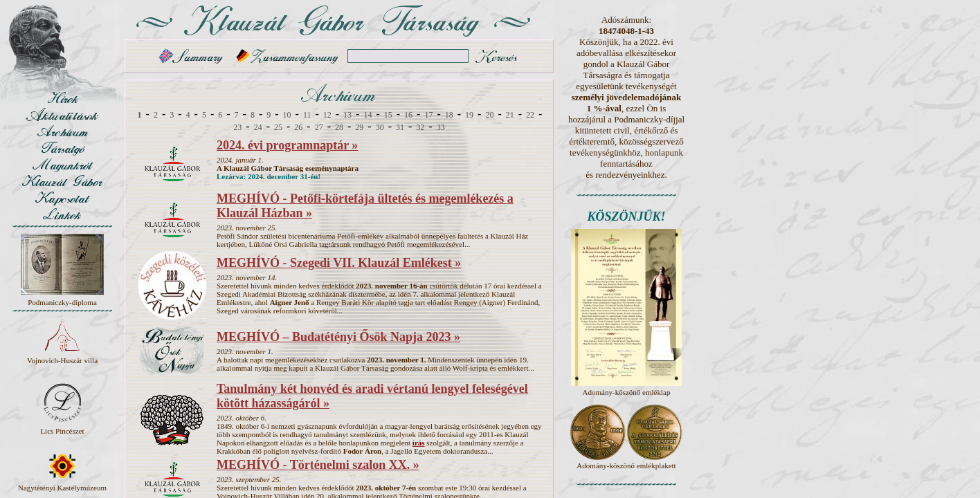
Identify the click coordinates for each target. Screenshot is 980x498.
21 (510, 115)
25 (278, 127)
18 (449, 115)
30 (380, 127)
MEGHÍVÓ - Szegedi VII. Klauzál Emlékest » (339, 263)
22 (530, 115)
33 (441, 127)
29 (359, 127)
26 (298, 127)
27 (319, 127)
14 (367, 115)
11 (307, 115)
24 (258, 127)
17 (428, 115)
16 (408, 115)
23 (237, 127)
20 (489, 115)
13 (347, 115)
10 (287, 115)
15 (388, 115)
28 (339, 127)
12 (327, 115)
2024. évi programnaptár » (287, 145)
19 (469, 115)
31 (400, 127)
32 (420, 127)
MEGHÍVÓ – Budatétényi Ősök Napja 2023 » (338, 337)
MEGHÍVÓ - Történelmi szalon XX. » (318, 465)
